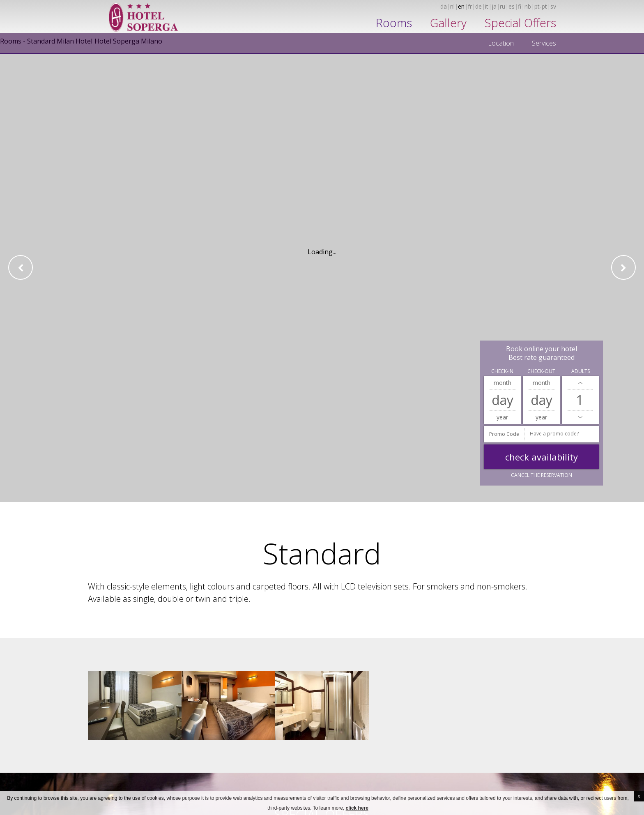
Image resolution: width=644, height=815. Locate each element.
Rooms (394, 23)
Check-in (502, 371)
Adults (581, 371)
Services (544, 43)
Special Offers (520, 23)
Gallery (448, 23)
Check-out (541, 371)
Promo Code (504, 434)
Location (501, 43)
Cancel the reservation (542, 475)
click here (357, 808)
